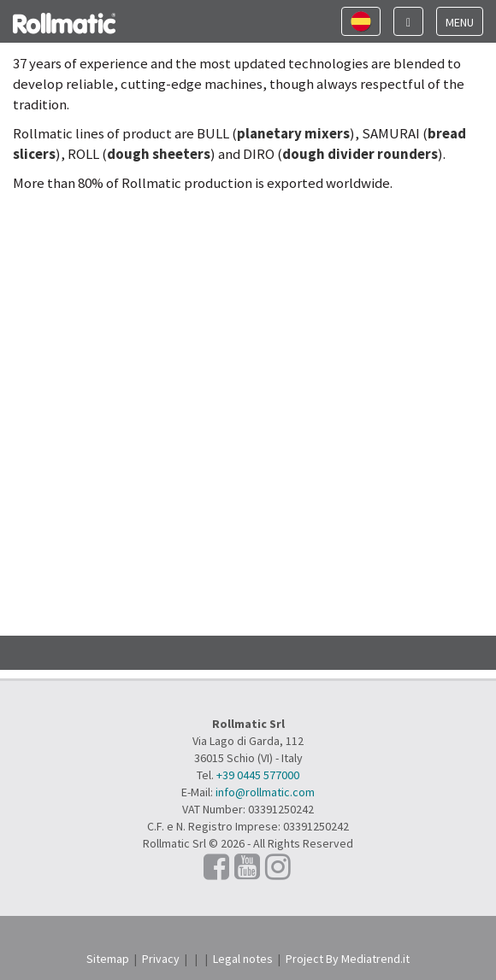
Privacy (161, 959)
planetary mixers (293, 133)
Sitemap (108, 959)
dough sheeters (159, 154)
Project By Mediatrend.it (348, 959)
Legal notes (243, 959)
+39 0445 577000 (258, 775)
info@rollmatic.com (265, 792)
